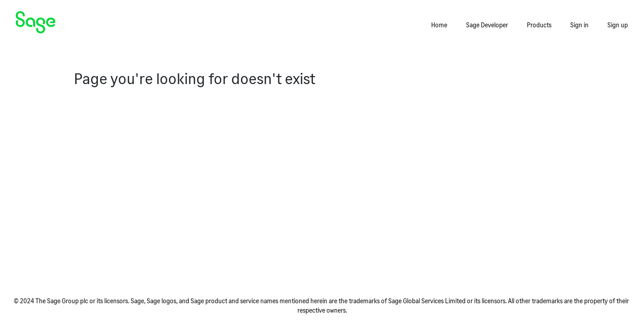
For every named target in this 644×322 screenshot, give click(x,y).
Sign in (579, 25)
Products (539, 25)
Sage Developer (487, 25)
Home (439, 25)
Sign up (618, 25)
